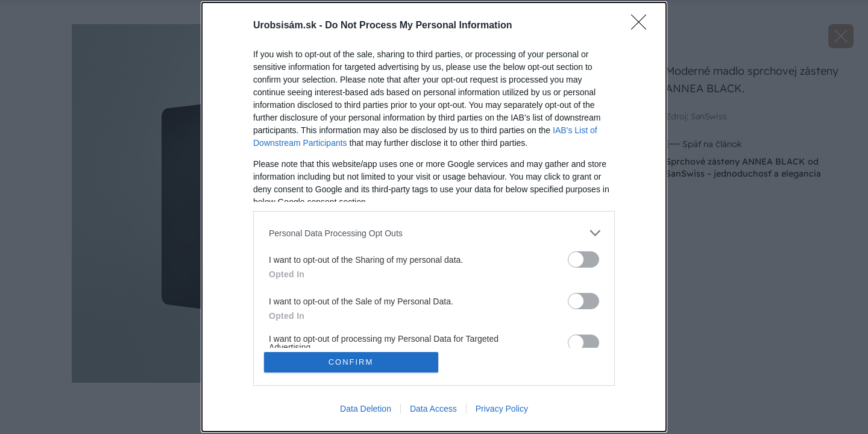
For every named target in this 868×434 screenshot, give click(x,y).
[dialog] (434, 217)
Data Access (433, 409)
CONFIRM (351, 362)
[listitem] (434, 233)
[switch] (583, 259)
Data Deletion (366, 409)
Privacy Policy (502, 409)
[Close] (643, 26)
